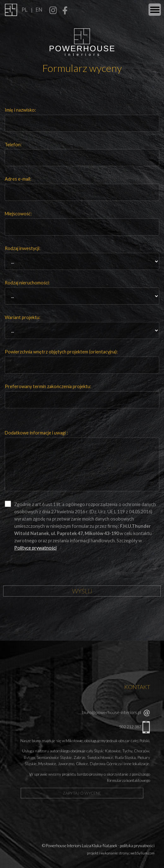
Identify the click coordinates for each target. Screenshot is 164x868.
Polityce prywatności (35, 548)
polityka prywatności (137, 846)
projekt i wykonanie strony (108, 853)
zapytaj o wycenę (82, 783)
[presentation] (53, 572)
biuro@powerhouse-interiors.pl (106, 717)
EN (39, 10)
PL (24, 10)
